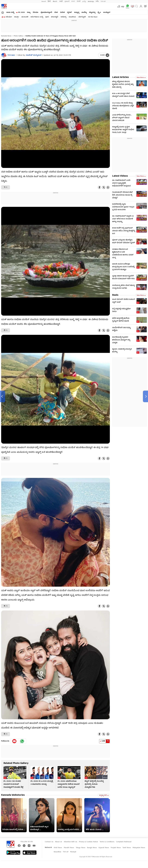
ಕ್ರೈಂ (99, 12)
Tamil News (127, 848)
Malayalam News (139, 848)
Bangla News (92, 848)
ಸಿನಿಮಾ (35, 12)
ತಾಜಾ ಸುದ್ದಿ (10, 12)
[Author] (4, 55)
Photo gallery (18, 36)
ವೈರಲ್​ (69, 12)
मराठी (61, 1)
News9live (57, 852)
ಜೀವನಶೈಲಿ (55, 17)
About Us (59, 842)
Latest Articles (120, 77)
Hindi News (58, 848)
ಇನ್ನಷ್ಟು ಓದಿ (104, 795)
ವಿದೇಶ (62, 12)
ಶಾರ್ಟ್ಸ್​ (17, 17)
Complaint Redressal (124, 842)
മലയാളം (91, 1)
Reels (115, 295)
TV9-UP (103, 1)
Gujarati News (104, 848)
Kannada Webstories (13, 795)
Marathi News (69, 848)
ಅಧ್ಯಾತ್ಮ (77, 12)
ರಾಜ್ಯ (29, 12)
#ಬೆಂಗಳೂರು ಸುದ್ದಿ (37, 17)
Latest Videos (120, 176)
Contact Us (49, 842)
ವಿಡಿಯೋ (9, 17)
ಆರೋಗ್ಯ (63, 17)
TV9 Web (11, 55)
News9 (44, 1)
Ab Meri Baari (93, 17)
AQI (123, 7)
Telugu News (81, 848)
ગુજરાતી (67, 1)
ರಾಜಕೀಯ (72, 17)
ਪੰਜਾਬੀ (79, 1)
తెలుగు (55, 1)
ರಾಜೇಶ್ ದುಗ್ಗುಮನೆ (34, 55)
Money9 (73, 852)
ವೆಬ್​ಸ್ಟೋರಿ (82, 17)
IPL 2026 (21, 12)
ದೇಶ (56, 12)
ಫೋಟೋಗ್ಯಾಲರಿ (46, 12)
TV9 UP (66, 852)
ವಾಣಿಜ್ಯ (84, 12)
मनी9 (97, 1)
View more (141, 78)
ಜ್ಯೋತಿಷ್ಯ (92, 12)
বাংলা (73, 1)
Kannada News (6, 36)
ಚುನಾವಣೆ (25, 17)
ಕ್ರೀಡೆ (47, 17)
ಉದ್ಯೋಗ (107, 12)
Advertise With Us (70, 842)
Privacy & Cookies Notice (88, 842)
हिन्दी (49, 1)
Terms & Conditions (107, 842)
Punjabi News (116, 848)
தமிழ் (84, 1)
